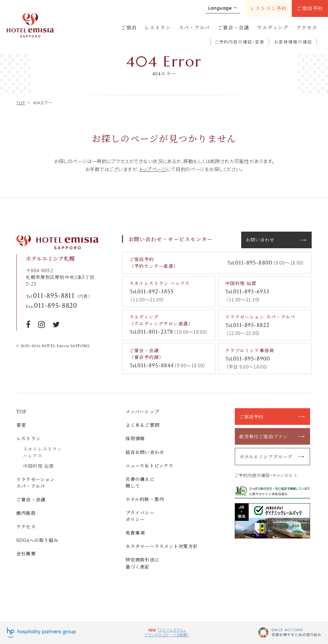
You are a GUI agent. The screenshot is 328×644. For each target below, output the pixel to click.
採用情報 (135, 438)
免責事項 (135, 533)
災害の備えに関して (140, 482)
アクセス (307, 27)
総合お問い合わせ (145, 452)
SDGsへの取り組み (37, 540)
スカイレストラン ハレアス (42, 452)
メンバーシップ (142, 411)
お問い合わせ (260, 240)
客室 (21, 425)
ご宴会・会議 (233, 27)
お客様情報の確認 (293, 42)
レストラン (158, 27)
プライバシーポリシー (140, 516)
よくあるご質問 (143, 425)
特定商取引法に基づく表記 (143, 563)
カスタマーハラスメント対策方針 (162, 546)
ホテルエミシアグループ (266, 457)
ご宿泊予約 (310, 8)
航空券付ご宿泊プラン (263, 436)
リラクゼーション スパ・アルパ (36, 483)
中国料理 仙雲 (38, 466)
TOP (21, 411)
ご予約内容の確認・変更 (240, 42)
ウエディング (273, 27)
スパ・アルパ (194, 27)
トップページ (153, 169)
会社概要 (26, 553)
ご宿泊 (129, 27)
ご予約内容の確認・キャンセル (264, 475)
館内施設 (26, 513)
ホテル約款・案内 (145, 499)
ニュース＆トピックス (149, 465)
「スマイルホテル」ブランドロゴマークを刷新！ (167, 632)
